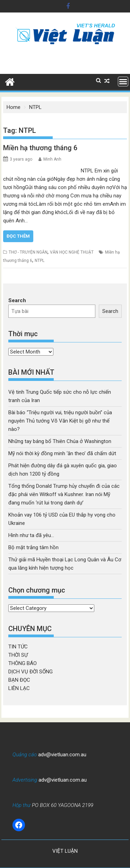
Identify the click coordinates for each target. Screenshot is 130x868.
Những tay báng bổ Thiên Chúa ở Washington (60, 441)
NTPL (40, 261)
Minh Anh (52, 159)
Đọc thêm (18, 236)
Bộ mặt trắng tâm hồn (33, 547)
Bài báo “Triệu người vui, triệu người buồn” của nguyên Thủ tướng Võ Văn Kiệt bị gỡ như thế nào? (60, 421)
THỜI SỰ (18, 655)
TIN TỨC (18, 647)
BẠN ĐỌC (19, 680)
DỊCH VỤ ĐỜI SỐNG (31, 672)
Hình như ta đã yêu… (31, 535)
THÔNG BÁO (23, 663)
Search (17, 300)
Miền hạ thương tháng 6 (40, 148)
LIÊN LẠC (19, 688)
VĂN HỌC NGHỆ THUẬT (72, 252)
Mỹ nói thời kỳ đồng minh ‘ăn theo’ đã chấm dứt (62, 453)
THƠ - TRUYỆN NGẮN (28, 252)
